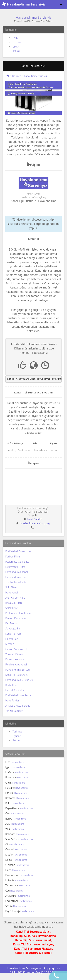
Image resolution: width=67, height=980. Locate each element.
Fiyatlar (17, 736)
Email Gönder (34, 519)
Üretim (16, 47)
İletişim (16, 51)
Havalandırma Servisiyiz (33, 17)
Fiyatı (15, 38)
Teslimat (17, 731)
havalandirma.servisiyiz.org (35, 523)
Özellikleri (18, 42)
